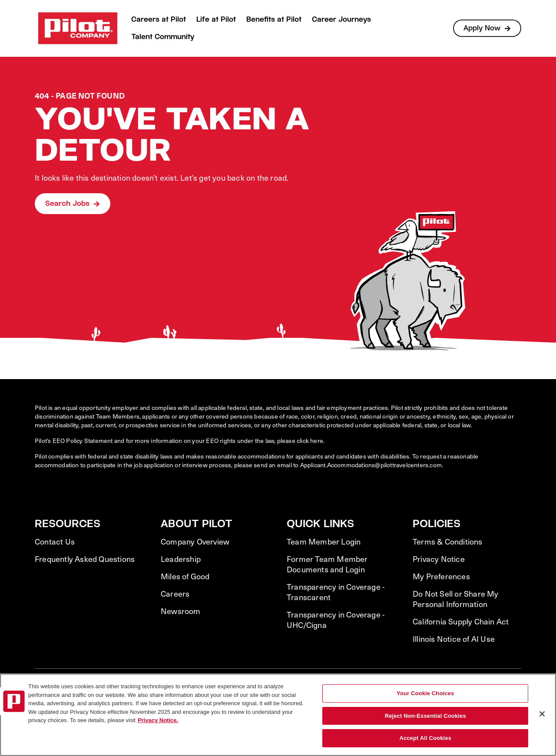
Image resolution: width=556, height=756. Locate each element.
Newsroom (181, 611)
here (317, 441)
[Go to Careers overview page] (78, 28)
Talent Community (163, 37)
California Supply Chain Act (461, 621)
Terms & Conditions (448, 541)
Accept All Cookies (425, 738)
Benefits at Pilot (274, 19)
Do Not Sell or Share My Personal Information (456, 599)
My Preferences (441, 576)
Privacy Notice (439, 559)
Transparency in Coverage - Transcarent (336, 592)
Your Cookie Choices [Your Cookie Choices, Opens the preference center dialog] (425, 693)
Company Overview (195, 541)
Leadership (181, 559)
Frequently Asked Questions (85, 559)
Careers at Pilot (159, 19)
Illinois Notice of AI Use (454, 639)
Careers (175, 594)
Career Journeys (341, 19)
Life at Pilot (216, 19)
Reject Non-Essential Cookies (425, 716)
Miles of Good (185, 576)
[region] (278, 715)
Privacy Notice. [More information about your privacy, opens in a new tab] (158, 720)
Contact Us (55, 541)
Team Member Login (324, 541)
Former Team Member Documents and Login (327, 564)
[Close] (542, 714)
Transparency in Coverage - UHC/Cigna (336, 620)
